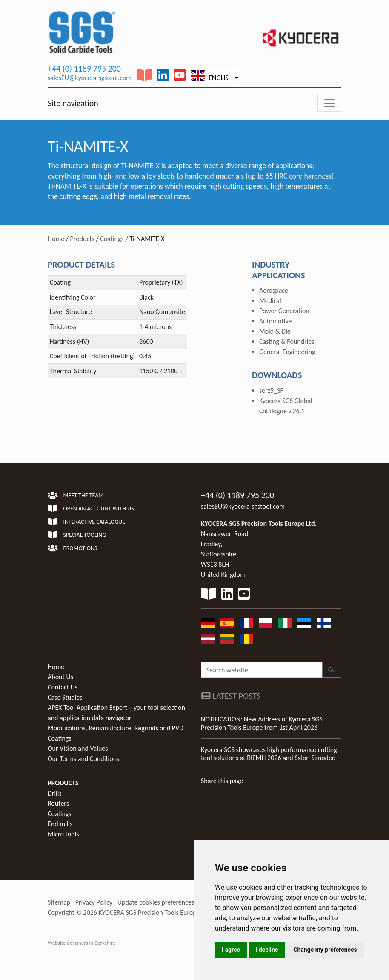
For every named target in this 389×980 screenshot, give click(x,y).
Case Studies (65, 697)
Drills (55, 793)
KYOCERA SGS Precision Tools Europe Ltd (154, 912)
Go (332, 670)
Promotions (72, 548)
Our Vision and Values (78, 748)
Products (82, 239)
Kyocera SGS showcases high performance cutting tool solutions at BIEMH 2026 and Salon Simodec (269, 754)
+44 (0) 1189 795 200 (84, 69)
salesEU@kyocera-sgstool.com (90, 78)
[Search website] (262, 670)
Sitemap (59, 902)
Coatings (112, 239)
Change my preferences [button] (325, 950)
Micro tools (63, 834)
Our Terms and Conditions (83, 759)
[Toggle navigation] (329, 103)
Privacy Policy (94, 902)
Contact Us (63, 687)
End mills (60, 824)
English (212, 76)
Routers (58, 803)
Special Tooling (77, 535)
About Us (60, 677)
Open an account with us (91, 509)
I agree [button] (231, 950)
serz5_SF (271, 391)
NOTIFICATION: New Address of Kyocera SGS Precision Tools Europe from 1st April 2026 (262, 723)
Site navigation (73, 103)
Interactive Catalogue (86, 522)
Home (56, 239)
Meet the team (76, 495)
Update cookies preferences (156, 902)
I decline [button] (267, 950)
